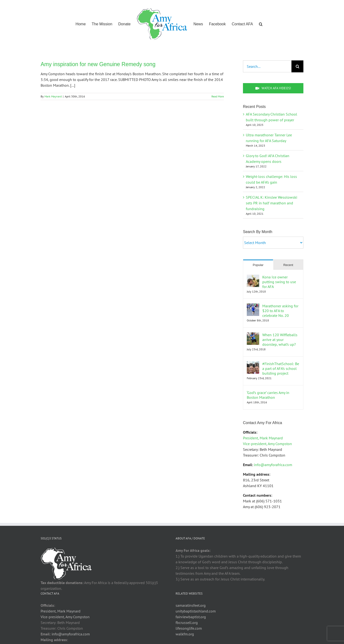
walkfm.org (185, 634)
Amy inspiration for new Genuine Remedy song (98, 64)
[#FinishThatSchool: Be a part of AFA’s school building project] (253, 364)
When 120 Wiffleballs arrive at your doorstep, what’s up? (280, 340)
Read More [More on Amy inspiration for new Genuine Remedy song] (218, 96)
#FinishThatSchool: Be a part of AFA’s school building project (281, 368)
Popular (258, 265)
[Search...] (267, 66)
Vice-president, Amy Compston (267, 444)
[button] (261, 24)
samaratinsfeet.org (191, 605)
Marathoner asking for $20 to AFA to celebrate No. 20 (280, 311)
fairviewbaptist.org (191, 617)
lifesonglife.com (189, 628)
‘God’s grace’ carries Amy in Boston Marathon (268, 395)
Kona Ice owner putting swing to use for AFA (279, 282)
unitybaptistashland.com (196, 611)
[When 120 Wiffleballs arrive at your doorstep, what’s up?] (253, 335)
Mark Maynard (53, 96)
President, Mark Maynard (263, 438)
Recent (288, 265)
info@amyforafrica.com (273, 465)
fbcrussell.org (187, 623)
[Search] (297, 66)
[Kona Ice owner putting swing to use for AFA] (253, 277)
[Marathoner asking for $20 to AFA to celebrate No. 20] (253, 306)
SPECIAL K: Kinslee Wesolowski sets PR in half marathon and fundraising (271, 203)
